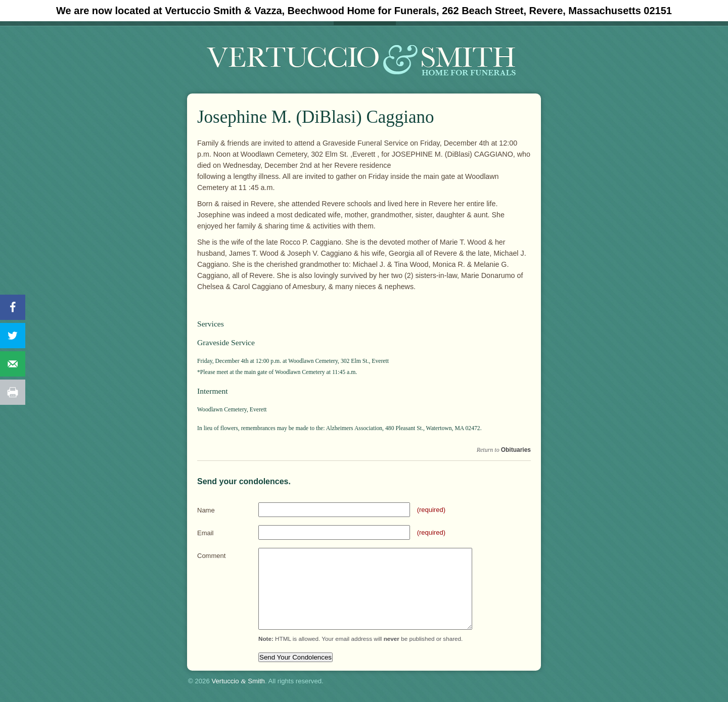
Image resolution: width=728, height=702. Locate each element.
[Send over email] (13, 364)
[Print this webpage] (13, 392)
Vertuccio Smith (238, 681)
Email (206, 533)
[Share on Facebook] (13, 307)
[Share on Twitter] (13, 336)
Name (206, 510)
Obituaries (516, 450)
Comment (211, 556)
